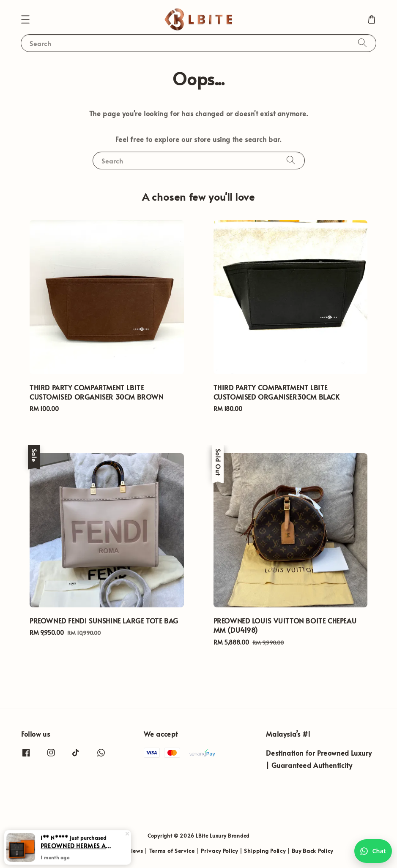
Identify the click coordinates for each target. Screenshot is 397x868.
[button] (25, 19)
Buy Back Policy (313, 851)
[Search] (362, 43)
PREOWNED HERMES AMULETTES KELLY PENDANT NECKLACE (78, 852)
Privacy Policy (219, 851)
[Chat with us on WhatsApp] (373, 851)
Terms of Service (172, 851)
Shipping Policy (265, 851)
